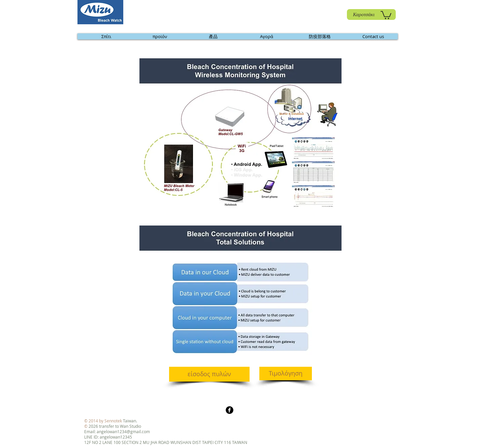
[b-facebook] (230, 410)
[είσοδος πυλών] (209, 374)
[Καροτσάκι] (371, 14)
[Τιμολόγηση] (286, 374)
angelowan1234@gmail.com (123, 431)
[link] (386, 15)
